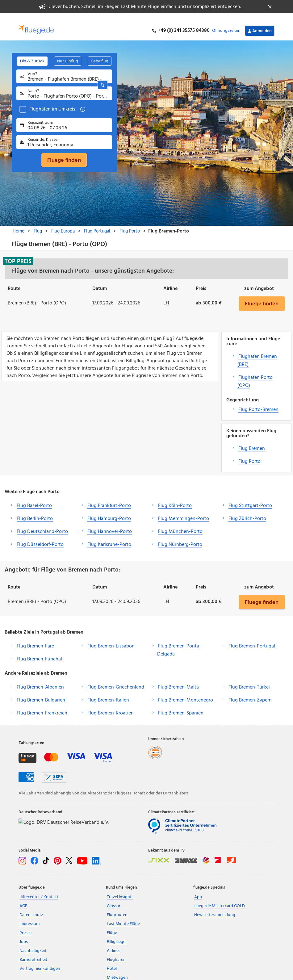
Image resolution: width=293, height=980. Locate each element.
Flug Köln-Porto (175, 498)
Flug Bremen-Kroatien (111, 706)
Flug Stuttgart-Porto (250, 498)
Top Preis (18, 254)
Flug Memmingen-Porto (184, 511)
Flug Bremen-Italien (108, 693)
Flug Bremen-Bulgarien (41, 693)
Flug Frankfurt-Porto (109, 498)
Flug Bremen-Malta (178, 680)
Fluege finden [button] (262, 296)
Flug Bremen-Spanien (181, 706)
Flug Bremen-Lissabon (111, 639)
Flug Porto (249, 454)
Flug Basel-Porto (34, 498)
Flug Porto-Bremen (258, 402)
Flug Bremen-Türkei (249, 680)
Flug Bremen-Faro (36, 639)
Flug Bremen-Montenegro (186, 693)
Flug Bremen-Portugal (252, 639)
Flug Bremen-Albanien (40, 680)
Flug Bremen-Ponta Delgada (178, 643)
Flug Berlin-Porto (35, 511)
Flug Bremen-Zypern (250, 693)
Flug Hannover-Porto (110, 524)
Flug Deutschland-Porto (42, 524)
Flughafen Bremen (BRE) (257, 353)
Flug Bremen (252, 441)
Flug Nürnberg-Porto (180, 537)
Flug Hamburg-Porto (109, 511)
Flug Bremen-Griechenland (116, 680)
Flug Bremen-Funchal (39, 652)
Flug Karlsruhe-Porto (109, 537)
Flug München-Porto (180, 524)
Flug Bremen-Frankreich (42, 706)
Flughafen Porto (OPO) (255, 374)
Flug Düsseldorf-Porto (40, 537)
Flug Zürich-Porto (247, 511)
